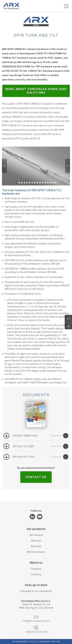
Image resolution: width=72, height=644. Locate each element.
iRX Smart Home (36, 552)
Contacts (36, 574)
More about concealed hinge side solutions (36, 91)
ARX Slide (36, 546)
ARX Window (36, 535)
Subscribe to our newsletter (36, 591)
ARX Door (36, 541)
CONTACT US (36, 477)
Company (36, 569)
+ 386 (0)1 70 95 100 (36, 629)
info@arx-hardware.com (36, 619)
